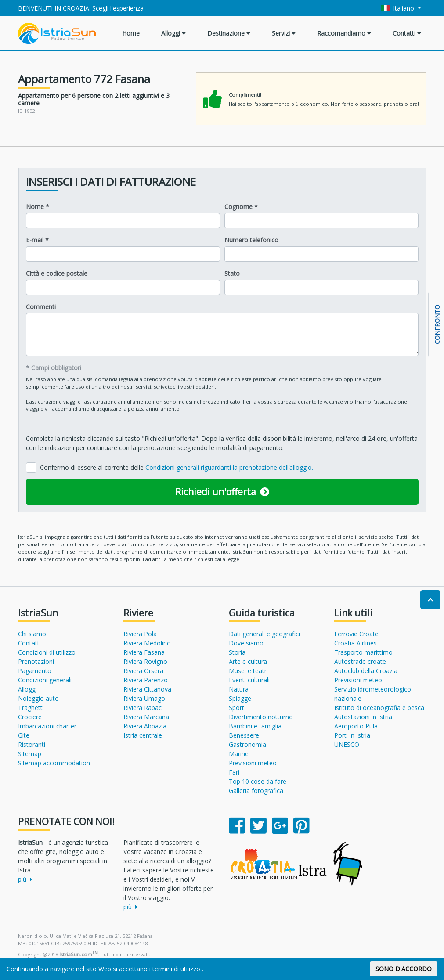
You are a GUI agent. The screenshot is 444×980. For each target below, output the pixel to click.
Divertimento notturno (261, 717)
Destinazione (229, 33)
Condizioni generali (45, 680)
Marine (239, 754)
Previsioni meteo (253, 763)
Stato (232, 273)
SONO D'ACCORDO (404, 969)
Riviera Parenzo (146, 680)
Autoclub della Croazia (366, 671)
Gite (24, 735)
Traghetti (31, 708)
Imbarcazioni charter (47, 726)
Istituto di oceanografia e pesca (379, 708)
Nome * (38, 207)
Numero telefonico (251, 240)
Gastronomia (247, 744)
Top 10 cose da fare (258, 781)
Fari (234, 772)
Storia (237, 652)
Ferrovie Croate (356, 634)
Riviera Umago (144, 698)
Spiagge (240, 698)
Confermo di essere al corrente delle (177, 467)
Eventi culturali (249, 680)
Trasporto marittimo (363, 652)
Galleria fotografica (256, 791)
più (25, 879)
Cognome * (241, 207)
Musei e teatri (248, 671)
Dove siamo (246, 643)
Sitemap (30, 754)
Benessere (244, 735)
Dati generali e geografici (264, 634)
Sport (236, 708)
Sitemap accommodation (54, 763)
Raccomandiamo (344, 33)
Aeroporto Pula (356, 726)
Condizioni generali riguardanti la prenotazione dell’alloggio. (229, 467)
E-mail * (37, 240)
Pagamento (35, 671)
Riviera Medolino (147, 643)
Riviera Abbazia (145, 726)
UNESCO (347, 744)
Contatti (407, 33)
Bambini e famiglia (255, 726)
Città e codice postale (57, 273)
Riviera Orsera (143, 671)
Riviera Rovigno (145, 661)
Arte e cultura (248, 661)
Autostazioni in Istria (363, 717)
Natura (239, 689)
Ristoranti (32, 744)
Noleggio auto (38, 698)
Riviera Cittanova (147, 689)
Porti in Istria (352, 735)
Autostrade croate (360, 661)
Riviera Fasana (144, 652)
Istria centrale (143, 735)
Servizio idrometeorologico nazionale (373, 694)
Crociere (30, 717)
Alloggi (173, 33)
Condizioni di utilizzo (47, 652)
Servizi (284, 33)
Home (131, 33)
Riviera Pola (140, 634)
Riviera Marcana (146, 717)
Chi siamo (32, 634)
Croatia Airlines (356, 643)
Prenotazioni (36, 661)
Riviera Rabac (143, 708)
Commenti (41, 307)
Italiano (399, 8)
